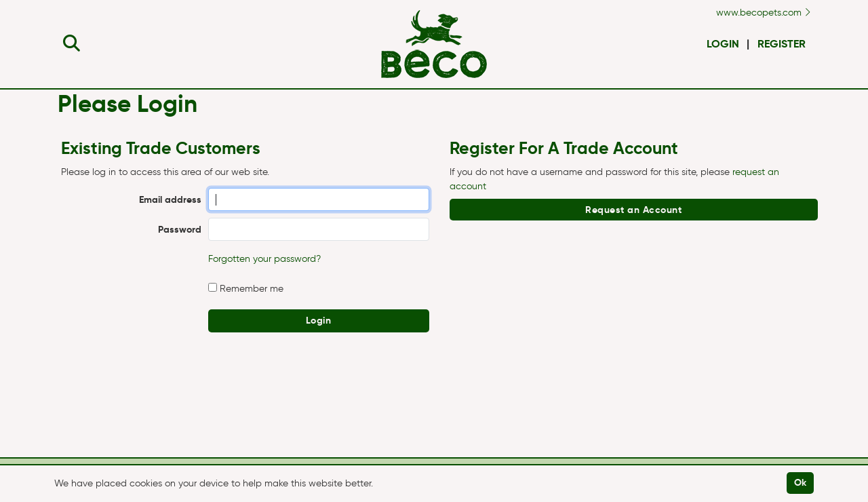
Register (782, 44)
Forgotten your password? (264, 259)
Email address (170, 199)
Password (180, 229)
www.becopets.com (763, 13)
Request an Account (633, 210)
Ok (801, 482)
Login (723, 44)
